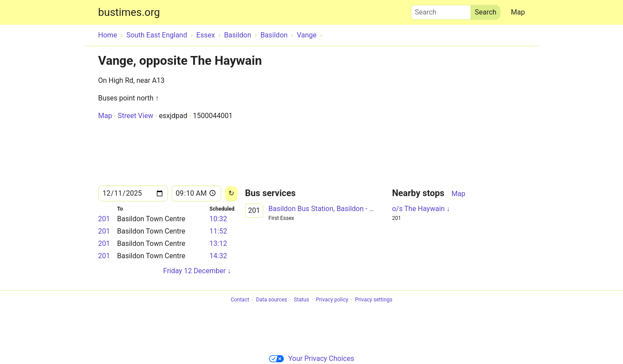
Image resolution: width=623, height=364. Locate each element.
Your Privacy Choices (311, 358)
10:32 (218, 219)
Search (441, 10)
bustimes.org (129, 12)
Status (302, 300)
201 (104, 219)
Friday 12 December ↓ (197, 271)
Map (518, 12)
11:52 (218, 231)
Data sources (272, 300)
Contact (240, 300)
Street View (136, 116)
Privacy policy (332, 300)
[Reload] (231, 194)
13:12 (218, 243)
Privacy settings (374, 300)
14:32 (218, 256)
